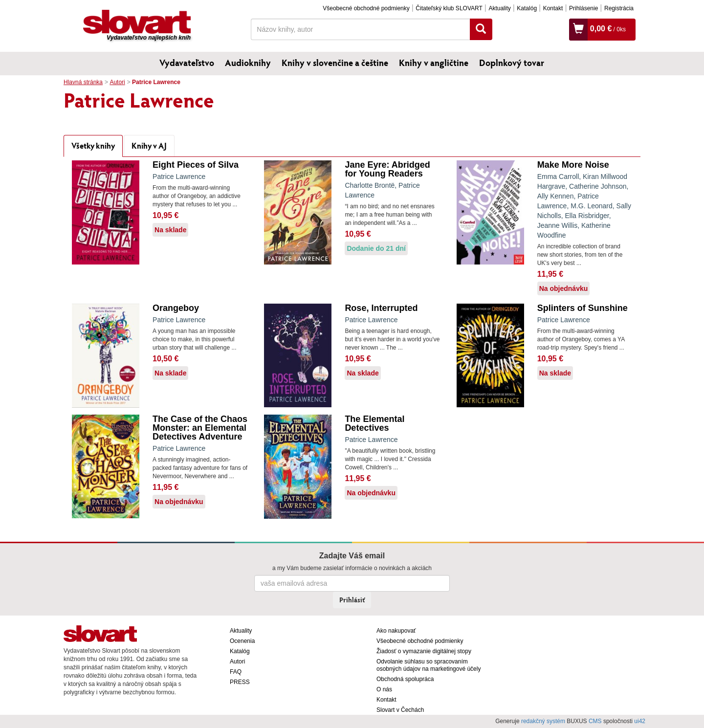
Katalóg (527, 8)
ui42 (640, 721)
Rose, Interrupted (381, 308)
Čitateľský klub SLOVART (449, 8)
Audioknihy (248, 63)
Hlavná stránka (83, 82)
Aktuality (499, 8)
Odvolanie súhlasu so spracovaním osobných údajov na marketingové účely (429, 665)
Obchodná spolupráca (405, 679)
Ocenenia (242, 641)
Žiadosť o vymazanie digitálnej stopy (424, 651)
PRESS (240, 682)
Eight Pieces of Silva (196, 165)
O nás (384, 689)
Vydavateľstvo (187, 63)
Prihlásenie (583, 8)
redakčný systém (543, 721)
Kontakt (553, 8)
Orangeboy (176, 308)
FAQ (236, 672)
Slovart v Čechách (400, 710)
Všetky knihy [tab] (93, 145)
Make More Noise (573, 165)
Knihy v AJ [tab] (149, 145)
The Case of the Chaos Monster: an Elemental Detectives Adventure (200, 428)
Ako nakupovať (396, 631)
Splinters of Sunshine (583, 308)
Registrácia (619, 8)
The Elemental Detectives (374, 423)
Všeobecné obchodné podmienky (366, 8)
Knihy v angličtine (434, 63)
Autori (117, 82)
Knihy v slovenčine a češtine (335, 63)
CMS (595, 721)
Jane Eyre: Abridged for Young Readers (387, 169)
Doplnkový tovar (512, 63)
